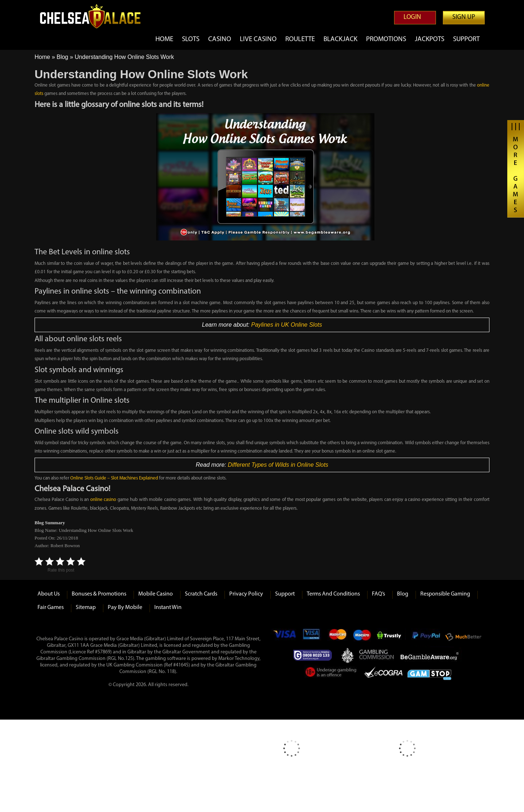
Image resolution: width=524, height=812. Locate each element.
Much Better (463, 637)
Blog (62, 57)
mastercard (337, 637)
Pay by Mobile (125, 608)
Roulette (300, 39)
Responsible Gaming (445, 594)
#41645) (182, 665)
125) (130, 659)
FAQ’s (378, 594)
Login (412, 17)
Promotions (386, 39)
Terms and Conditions (333, 594)
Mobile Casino (156, 594)
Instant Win (168, 608)
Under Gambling (331, 673)
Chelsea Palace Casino (95, 16)
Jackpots (430, 39)
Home (164, 39)
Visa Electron (312, 637)
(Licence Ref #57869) (90, 652)
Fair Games (51, 608)
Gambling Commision (377, 655)
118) (172, 672)
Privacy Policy (246, 594)
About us (49, 594)
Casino (220, 39)
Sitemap (86, 608)
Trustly (391, 637)
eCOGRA (383, 673)
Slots (191, 39)
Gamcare (315, 655)
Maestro (362, 637)
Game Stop (429, 674)
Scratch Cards (201, 594)
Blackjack (340, 39)
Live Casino (258, 39)
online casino (103, 500)
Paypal (425, 637)
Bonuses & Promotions (99, 594)
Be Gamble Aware (431, 655)
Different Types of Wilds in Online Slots (278, 465)
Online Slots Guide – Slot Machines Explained (114, 478)
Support (466, 39)
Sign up (464, 17)
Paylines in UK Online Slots (287, 325)
